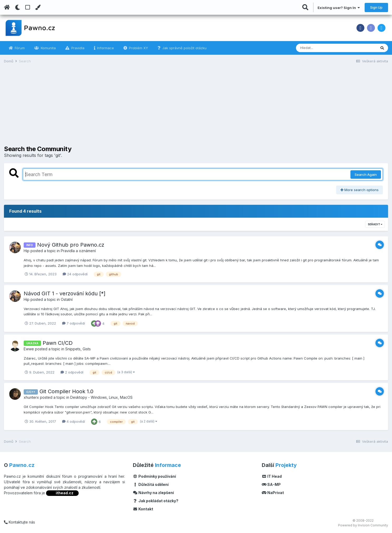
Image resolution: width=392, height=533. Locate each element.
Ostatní (67, 299)
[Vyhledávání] (322, 48)
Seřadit (375, 224)
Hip (27, 251)
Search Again (366, 175)
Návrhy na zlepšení (153, 493)
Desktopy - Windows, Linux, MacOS (101, 397)
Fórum (19, 48)
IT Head (272, 476)
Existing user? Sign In (339, 8)
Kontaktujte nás (19, 522)
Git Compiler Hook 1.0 (66, 391)
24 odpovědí (75, 274)
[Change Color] (38, 7)
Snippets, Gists (78, 349)
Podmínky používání (154, 476)
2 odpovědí (72, 372)
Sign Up (376, 7)
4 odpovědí (74, 421)
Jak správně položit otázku (184, 48)
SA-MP (271, 484)
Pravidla (77, 48)
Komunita (48, 48)
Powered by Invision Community (363, 525)
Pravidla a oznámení (78, 251)
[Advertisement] (196, 108)
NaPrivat (273, 493)
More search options (360, 190)
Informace (105, 48)
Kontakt (143, 509)
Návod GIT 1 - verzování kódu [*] (65, 293)
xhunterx (31, 397)
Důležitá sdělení (151, 484)
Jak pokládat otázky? (156, 501)
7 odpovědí (74, 323)
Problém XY (138, 48)
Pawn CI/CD (58, 343)
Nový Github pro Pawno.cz (71, 245)
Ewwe (29, 349)
